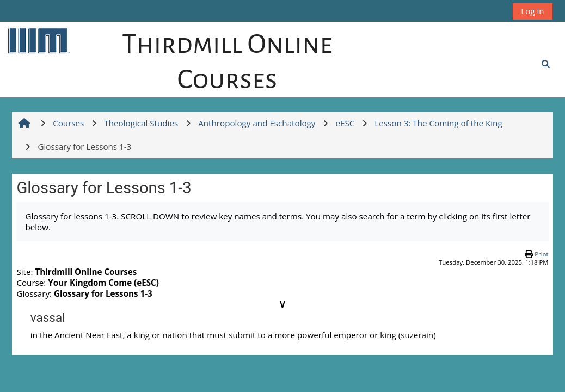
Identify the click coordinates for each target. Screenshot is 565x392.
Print (541, 254)
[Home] (38, 40)
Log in (532, 11)
